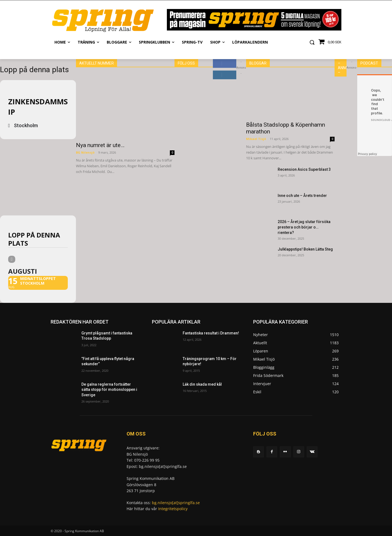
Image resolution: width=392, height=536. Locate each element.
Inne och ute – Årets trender (302, 196)
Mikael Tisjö (256, 139)
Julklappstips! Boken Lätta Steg (305, 249)
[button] (312, 42)
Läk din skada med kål (202, 384)
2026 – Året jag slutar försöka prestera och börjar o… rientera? (304, 227)
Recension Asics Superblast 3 (304, 169)
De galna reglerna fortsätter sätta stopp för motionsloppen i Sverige (109, 390)
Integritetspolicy (173, 509)
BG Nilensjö (85, 152)
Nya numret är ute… (100, 145)
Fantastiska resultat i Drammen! (211, 333)
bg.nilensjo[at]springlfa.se (176, 503)
